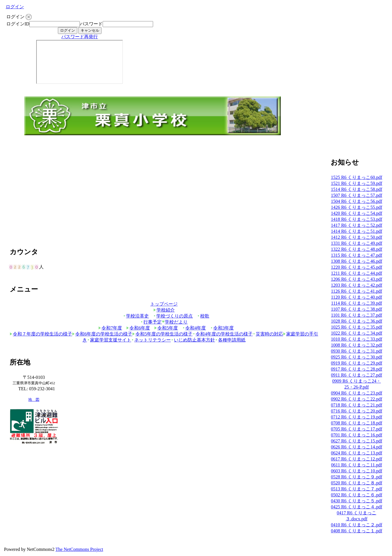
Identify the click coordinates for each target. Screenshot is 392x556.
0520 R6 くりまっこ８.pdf (357, 483)
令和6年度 (138, 328)
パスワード (91, 24)
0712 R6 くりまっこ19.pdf (357, 417)
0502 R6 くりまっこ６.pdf (357, 495)
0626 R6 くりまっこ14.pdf (357, 447)
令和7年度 (110, 328)
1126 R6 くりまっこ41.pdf (357, 291)
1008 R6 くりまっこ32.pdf (357, 345)
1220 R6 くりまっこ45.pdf (357, 267)
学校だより (175, 322)
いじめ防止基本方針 (193, 340)
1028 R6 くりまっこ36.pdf (357, 321)
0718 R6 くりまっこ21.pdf (357, 405)
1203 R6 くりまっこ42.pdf (357, 285)
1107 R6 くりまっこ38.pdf (357, 309)
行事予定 (151, 322)
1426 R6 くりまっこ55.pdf (357, 207)
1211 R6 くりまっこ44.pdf (357, 273)
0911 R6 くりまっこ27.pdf (357, 375)
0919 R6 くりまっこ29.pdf (357, 363)
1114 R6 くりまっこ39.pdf (357, 303)
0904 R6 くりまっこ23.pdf (357, 393)
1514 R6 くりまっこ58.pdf (357, 189)
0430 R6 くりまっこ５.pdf (357, 501)
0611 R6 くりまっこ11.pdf (357, 465)
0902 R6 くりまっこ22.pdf (357, 399)
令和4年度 (194, 328)
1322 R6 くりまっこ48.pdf (357, 249)
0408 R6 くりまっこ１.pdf (357, 531)
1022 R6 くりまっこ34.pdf (357, 333)
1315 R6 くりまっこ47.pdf (357, 255)
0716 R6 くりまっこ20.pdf (357, 411)
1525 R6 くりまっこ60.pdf (357, 177)
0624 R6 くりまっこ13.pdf (357, 453)
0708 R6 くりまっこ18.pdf (357, 423)
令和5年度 (166, 328)
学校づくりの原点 (173, 316)
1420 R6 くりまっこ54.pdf (357, 213)
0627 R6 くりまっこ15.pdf (357, 441)
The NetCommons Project (79, 549)
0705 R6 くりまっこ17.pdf (357, 429)
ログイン (15, 7)
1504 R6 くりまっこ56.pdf (357, 201)
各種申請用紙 (230, 340)
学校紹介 (164, 310)
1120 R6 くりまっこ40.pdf (357, 297)
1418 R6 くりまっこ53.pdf (357, 219)
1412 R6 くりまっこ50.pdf (357, 237)
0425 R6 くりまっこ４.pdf (357, 507)
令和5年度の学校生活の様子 (162, 334)
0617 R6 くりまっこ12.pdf (357, 459)
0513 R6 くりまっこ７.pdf (357, 489)
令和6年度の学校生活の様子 (102, 334)
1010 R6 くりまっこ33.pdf (357, 339)
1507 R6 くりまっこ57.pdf (357, 195)
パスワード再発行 (80, 37)
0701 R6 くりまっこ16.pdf (357, 435)
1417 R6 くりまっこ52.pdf (357, 225)
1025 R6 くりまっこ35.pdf (357, 327)
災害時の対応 (268, 334)
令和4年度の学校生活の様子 (223, 334)
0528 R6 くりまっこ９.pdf (357, 477)
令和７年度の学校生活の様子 (41, 334)
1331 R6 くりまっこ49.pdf (357, 243)
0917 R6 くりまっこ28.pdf (357, 369)
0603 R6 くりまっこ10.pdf (357, 471)
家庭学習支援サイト (109, 340)
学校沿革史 (136, 316)
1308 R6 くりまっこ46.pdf (357, 261)
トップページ (164, 304)
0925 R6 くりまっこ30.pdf (357, 357)
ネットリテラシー (151, 340)
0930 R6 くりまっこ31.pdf (357, 351)
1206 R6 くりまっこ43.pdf (357, 279)
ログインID (18, 24)
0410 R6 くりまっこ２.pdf (357, 525)
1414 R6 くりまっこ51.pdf (357, 231)
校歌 (203, 316)
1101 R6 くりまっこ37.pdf (357, 315)
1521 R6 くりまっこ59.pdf (357, 183)
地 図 (34, 400)
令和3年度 (222, 328)
